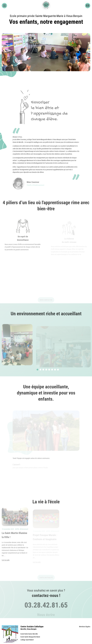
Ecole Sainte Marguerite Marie (30, 637)
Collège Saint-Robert (27, 640)
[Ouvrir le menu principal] (4, 6)
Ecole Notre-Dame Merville (29, 634)
